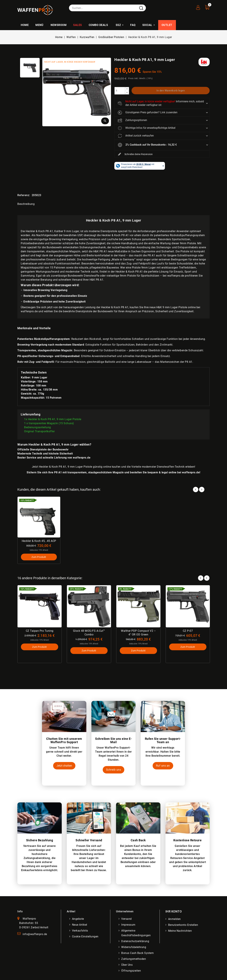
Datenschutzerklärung (135, 941)
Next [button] (207, 578)
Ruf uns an (163, 766)
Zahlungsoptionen (132, 120)
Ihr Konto (174, 911)
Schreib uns (114, 770)
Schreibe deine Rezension (135, 154)
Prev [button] (201, 578)
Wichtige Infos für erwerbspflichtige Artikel (147, 128)
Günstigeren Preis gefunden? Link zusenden (148, 113)
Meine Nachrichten (180, 931)
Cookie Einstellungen (85, 936)
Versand (126, 919)
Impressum (128, 925)
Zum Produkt (39, 557)
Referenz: (24, 195)
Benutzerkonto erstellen (183, 925)
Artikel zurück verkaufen (136, 136)
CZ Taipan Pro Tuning (40, 631)
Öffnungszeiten (131, 971)
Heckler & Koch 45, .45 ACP (39, 541)
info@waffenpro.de (35, 934)
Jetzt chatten (64, 766)
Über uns (127, 965)
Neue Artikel (80, 925)
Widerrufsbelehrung (134, 947)
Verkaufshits (80, 931)
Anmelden (174, 919)
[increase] (127, 89)
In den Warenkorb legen (171, 91)
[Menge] (120, 91)
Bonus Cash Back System (137, 953)
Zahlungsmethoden (134, 959)
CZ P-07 (188, 631)
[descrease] (127, 92)
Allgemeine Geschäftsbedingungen (136, 933)
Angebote (78, 919)
